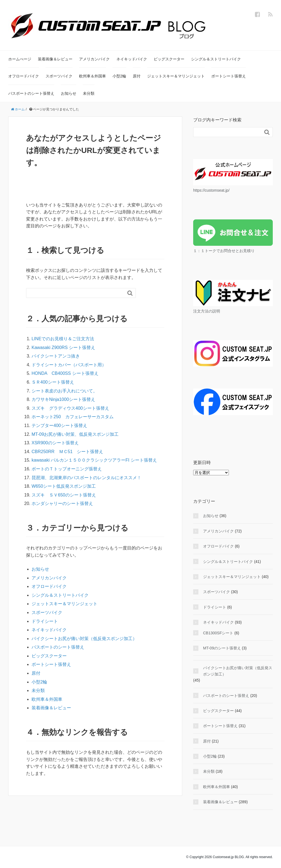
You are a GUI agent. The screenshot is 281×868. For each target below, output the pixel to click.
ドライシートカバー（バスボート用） (69, 365)
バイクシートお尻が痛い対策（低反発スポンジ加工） (84, 639)
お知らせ (69, 93)
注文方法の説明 (207, 311)
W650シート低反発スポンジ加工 (64, 486)
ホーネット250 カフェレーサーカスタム (73, 417)
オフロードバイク (24, 76)
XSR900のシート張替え (55, 443)
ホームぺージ (20, 59)
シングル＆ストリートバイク (216, 59)
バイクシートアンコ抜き (56, 356)
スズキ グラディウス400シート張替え (70, 408)
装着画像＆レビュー (55, 59)
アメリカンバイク (94, 59)
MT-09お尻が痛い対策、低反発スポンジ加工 (75, 434)
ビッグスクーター (169, 59)
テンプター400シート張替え (62, 425)
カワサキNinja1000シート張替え (63, 399)
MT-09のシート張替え (222, 648)
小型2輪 (119, 76)
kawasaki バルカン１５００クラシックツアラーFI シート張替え (94, 460)
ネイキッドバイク (132, 59)
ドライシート (45, 621)
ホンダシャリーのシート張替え (62, 503)
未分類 (89, 93)
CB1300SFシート (218, 633)
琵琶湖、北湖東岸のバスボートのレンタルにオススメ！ (86, 478)
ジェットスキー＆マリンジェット (176, 76)
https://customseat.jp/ (211, 190)
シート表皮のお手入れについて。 (64, 391)
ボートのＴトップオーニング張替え (67, 469)
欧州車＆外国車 (92, 76)
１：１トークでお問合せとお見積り (224, 251)
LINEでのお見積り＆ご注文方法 (63, 339)
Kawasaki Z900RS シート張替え (63, 348)
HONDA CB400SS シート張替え (65, 373)
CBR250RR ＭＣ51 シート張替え (67, 452)
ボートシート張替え (229, 76)
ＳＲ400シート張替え (53, 382)
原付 (137, 76)
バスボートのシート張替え (31, 93)
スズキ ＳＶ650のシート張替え (64, 495)
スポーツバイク (59, 76)
